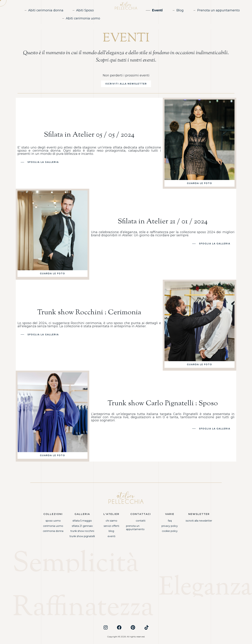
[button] (126, 84)
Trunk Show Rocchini (82, 531)
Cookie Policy (170, 531)
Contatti (141, 521)
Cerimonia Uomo (53, 526)
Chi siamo (111, 521)
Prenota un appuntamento (218, 10)
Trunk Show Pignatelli (82, 536)
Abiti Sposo (85, 10)
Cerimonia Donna (53, 531)
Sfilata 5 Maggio (82, 521)
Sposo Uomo (53, 521)
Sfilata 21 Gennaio (82, 526)
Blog (180, 10)
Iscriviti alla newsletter (199, 521)
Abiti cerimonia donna (46, 10)
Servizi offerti (111, 526)
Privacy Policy (170, 526)
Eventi (157, 10)
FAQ (170, 521)
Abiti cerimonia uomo (83, 18)
